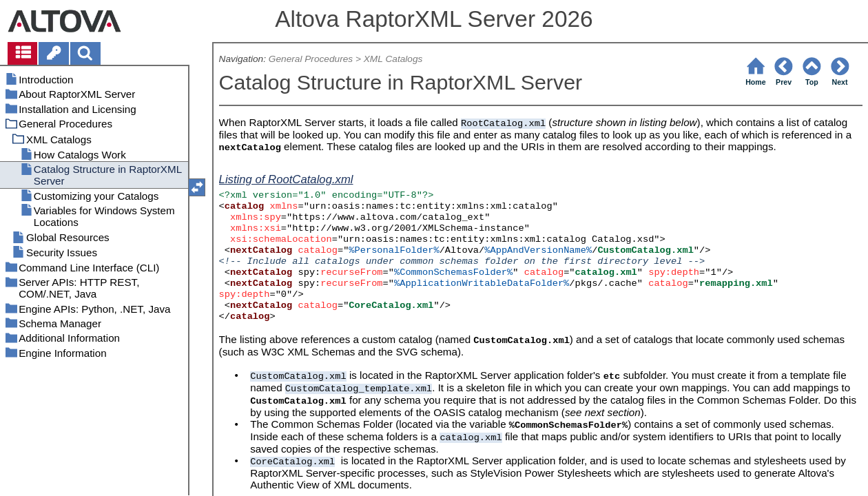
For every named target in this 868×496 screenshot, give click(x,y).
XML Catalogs (393, 59)
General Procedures (311, 59)
